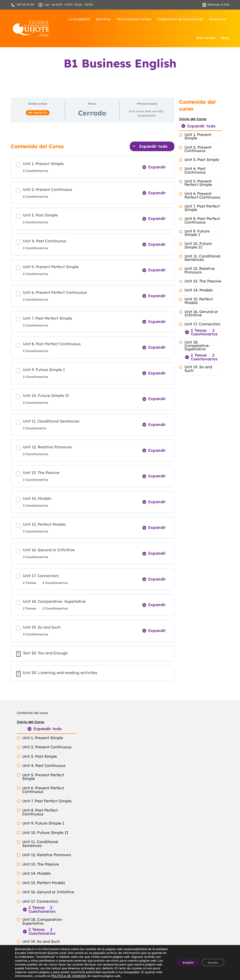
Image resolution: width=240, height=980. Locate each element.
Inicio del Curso (193, 119)
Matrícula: (216, 5)
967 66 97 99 (22, 5)
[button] (12, 968)
